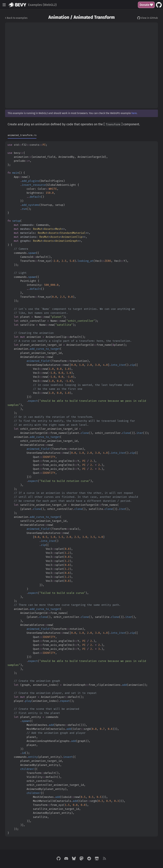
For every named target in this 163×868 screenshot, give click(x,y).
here (134, 113)
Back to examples (16, 18)
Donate (146, 5)
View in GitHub (148, 18)
